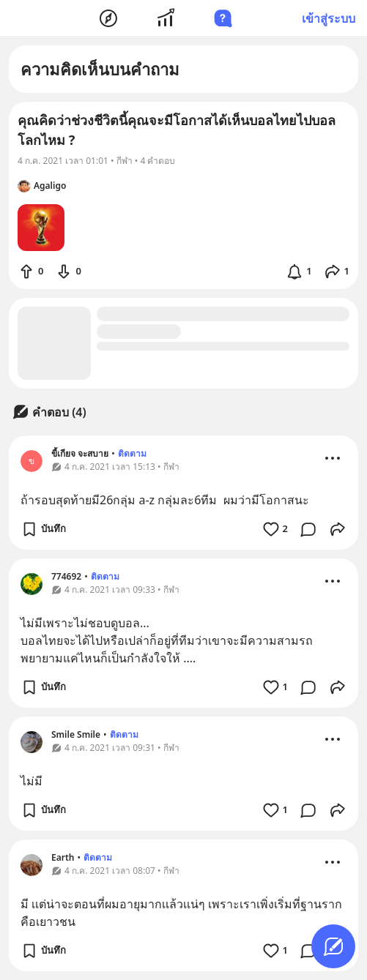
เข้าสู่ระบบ (329, 18)
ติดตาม (132, 453)
